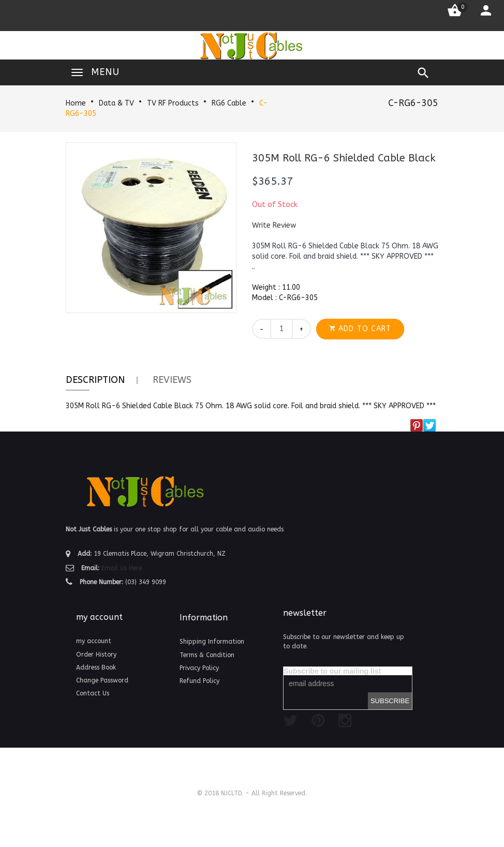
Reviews (172, 380)
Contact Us (93, 693)
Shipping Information (212, 642)
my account (94, 641)
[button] (274, 226)
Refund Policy (199, 681)
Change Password (102, 680)
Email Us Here (122, 568)
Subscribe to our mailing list (332, 671)
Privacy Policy (199, 668)
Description (95, 380)
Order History (96, 655)
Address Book (96, 667)
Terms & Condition (207, 655)
